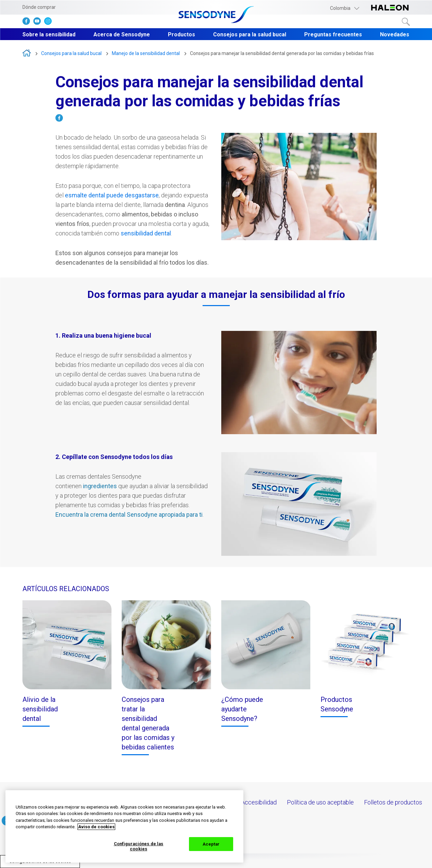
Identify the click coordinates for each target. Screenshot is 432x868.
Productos (182, 34)
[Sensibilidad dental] (112, 196)
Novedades (395, 34)
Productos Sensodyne (337, 704)
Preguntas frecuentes (333, 34)
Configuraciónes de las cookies (139, 846)
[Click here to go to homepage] (216, 15)
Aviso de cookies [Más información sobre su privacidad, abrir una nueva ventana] (96, 827)
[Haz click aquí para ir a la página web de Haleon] (390, 8)
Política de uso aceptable (320, 802)
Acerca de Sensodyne (122, 34)
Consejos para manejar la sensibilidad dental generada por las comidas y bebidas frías (282, 53)
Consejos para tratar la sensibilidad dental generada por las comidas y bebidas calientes (148, 723)
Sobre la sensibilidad (49, 34)
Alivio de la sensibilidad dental (40, 709)
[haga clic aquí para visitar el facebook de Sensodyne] (28, 23)
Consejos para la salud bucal (250, 34)
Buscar (406, 22)
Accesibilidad (259, 802)
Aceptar (211, 844)
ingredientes (100, 486)
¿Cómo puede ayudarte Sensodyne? (242, 709)
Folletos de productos (393, 802)
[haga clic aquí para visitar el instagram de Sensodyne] (50, 23)
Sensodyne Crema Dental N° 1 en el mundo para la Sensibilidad (27, 53)
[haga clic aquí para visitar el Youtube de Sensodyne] (39, 23)
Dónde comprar (39, 7)
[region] (124, 826)
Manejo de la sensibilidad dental (146, 53)
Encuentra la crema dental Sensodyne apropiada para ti (129, 515)
